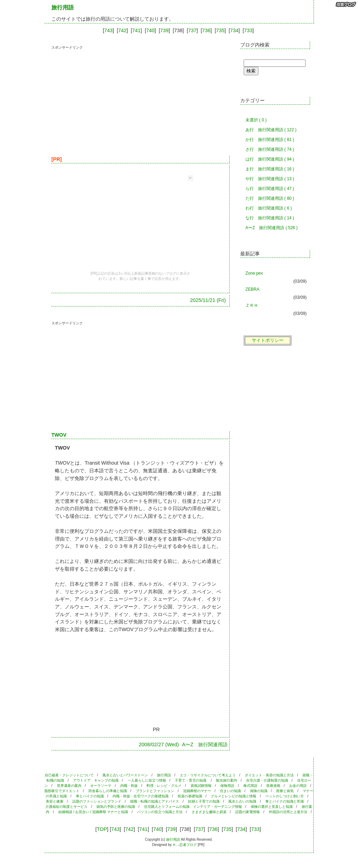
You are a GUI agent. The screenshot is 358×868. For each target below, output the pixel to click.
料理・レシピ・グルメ (164, 786)
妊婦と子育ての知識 (204, 801)
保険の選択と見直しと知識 (272, 807)
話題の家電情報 (248, 812)
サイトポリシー (268, 340)
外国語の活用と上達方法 (288, 812)
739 (164, 30)
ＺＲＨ (252, 305)
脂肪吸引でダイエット (62, 791)
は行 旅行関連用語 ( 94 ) (270, 159)
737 (192, 30)
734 (234, 30)
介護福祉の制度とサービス (66, 807)
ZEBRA (252, 289)
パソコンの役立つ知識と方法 (160, 812)
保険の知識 (259, 791)
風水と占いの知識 (242, 801)
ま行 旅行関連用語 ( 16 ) (270, 169)
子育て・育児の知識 (191, 780)
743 (108, 30)
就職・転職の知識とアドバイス (155, 801)
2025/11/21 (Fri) (208, 300)
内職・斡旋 (129, 786)
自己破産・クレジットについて (69, 775)
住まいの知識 (230, 791)
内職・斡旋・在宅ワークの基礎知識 (141, 796)
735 (220, 30)
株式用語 (250, 786)
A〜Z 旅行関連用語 (205, 744)
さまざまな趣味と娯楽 (209, 812)
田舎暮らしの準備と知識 (108, 791)
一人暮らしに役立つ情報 (147, 780)
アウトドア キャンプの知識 (96, 780)
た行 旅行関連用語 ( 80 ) (270, 198)
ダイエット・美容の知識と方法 (269, 775)
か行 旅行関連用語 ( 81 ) (270, 140)
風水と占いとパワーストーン (125, 775)
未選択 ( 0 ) (256, 120)
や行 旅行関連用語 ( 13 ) (270, 179)
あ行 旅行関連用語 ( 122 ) (271, 130)
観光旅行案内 (227, 780)
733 (248, 30)
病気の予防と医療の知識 (116, 807)
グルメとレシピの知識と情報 (234, 796)
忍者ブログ (188, 845)
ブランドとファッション (155, 791)
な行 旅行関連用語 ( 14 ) (270, 218)
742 (122, 30)
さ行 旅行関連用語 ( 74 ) (270, 149)
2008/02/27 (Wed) (159, 744)
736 (206, 30)
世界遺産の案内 (69, 786)
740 (150, 30)
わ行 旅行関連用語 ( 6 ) (269, 208)
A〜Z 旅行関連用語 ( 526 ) (271, 228)
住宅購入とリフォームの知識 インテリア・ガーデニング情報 (193, 807)
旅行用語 (164, 775)
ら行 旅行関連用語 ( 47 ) (270, 189)
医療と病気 (285, 791)
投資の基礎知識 (190, 796)
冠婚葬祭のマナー (197, 791)
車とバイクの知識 (90, 796)
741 (136, 30)
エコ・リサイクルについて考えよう (208, 775)
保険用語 (227, 786)
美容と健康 (55, 801)
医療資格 (273, 786)
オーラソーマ (101, 786)
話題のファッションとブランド (97, 801)
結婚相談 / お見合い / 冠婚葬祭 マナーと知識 (93, 812)
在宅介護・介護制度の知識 (267, 780)
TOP (102, 829)
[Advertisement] (110, 99)
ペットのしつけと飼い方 (285, 796)
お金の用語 (298, 786)
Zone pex (254, 273)
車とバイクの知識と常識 (285, 801)
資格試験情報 (201, 786)
